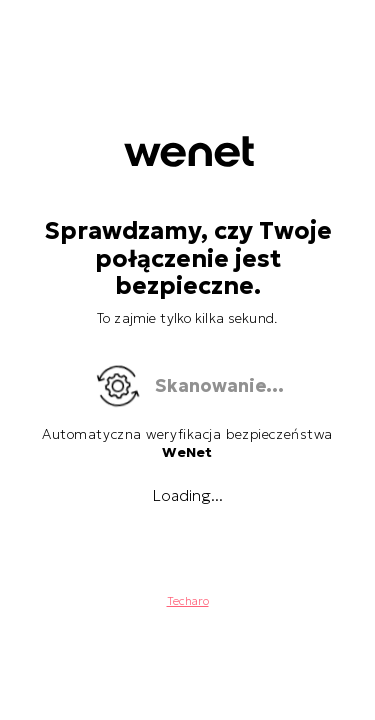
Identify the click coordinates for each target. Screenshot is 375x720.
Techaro (188, 600)
